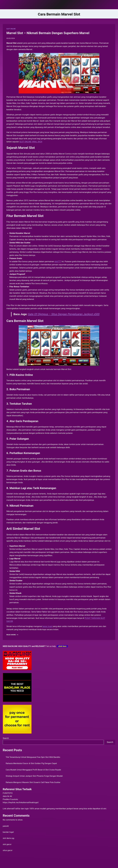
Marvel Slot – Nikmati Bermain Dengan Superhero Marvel (48, 33)
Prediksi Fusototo (10, 799)
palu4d (6, 826)
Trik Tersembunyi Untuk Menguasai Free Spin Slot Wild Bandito (33, 757)
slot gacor (7, 844)
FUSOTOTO (8, 793)
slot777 (58, 261)
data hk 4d (7, 796)
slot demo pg (8, 838)
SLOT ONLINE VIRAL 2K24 (31, 142)
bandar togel (8, 832)
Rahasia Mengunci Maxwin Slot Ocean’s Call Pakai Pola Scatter (33, 782)
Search (6, 738)
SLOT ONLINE (11, 29)
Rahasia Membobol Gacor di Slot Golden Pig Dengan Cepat (31, 763)
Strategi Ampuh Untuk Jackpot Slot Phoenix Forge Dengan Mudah (34, 776)
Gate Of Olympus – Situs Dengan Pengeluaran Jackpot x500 (64, 314)
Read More (12, 635)
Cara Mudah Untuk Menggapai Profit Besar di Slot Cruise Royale (33, 770)
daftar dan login (22, 809)
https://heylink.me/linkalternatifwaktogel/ (21, 802)
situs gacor (8, 850)
